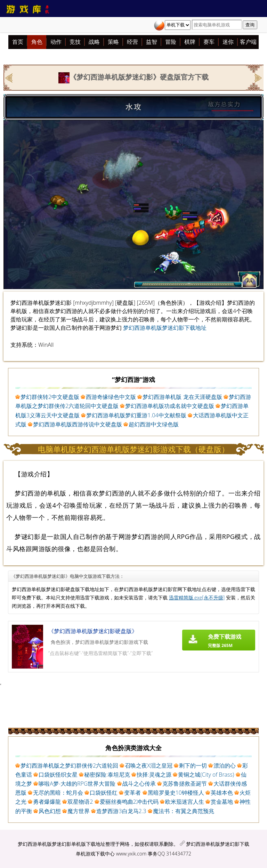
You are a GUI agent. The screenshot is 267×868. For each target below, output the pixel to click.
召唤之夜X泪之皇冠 (149, 765)
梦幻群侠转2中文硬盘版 (50, 397)
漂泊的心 (225, 765)
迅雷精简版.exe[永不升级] (197, 597)
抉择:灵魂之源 (154, 775)
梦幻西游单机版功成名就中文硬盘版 (170, 406)
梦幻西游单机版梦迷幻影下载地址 (165, 328)
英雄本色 (222, 793)
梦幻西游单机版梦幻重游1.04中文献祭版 (136, 415)
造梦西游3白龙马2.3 (121, 811)
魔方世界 (79, 811)
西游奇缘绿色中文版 (111, 397)
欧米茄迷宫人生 (185, 802)
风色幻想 (50, 811)
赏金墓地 (222, 802)
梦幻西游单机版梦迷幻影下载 (218, 844)
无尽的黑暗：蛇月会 (58, 793)
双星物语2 (80, 802)
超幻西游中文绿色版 (154, 424)
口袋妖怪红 (104, 793)
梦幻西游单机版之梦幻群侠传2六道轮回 (69, 765)
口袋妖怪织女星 (58, 775)
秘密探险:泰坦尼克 (107, 775)
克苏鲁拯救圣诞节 (185, 784)
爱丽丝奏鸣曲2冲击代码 (129, 802)
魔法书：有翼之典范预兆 (184, 811)
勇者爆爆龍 (47, 802)
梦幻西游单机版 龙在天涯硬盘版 (182, 397)
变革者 (132, 793)
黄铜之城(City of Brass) (206, 775)
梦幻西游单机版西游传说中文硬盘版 (78, 424)
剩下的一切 (193, 765)
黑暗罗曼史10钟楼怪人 (176, 793)
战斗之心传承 (139, 784)
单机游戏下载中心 (95, 854)
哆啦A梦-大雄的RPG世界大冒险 (77, 784)
